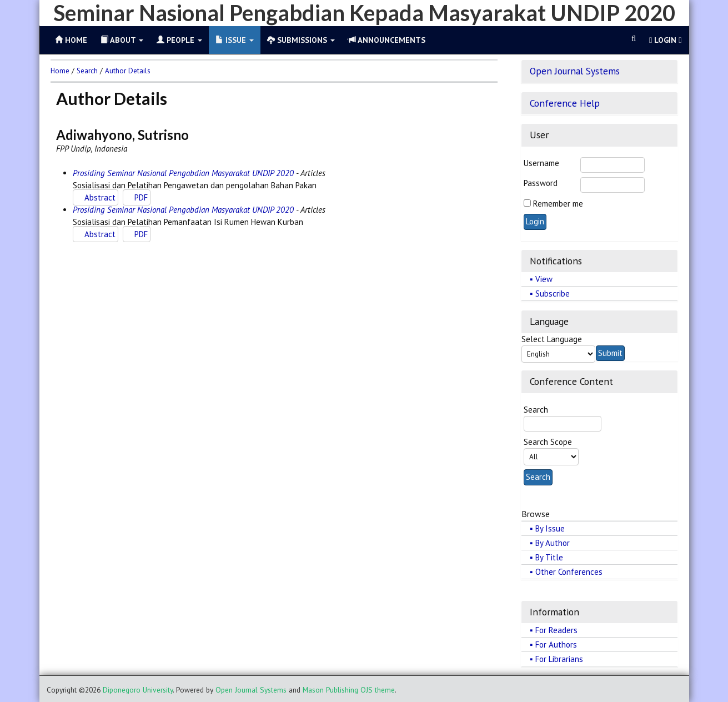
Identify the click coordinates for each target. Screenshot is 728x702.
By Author (553, 543)
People (179, 40)
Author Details (128, 71)
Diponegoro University (138, 690)
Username (541, 163)
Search (87, 71)
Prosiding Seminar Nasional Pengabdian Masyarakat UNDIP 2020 (183, 173)
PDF (141, 197)
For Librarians (559, 659)
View (544, 279)
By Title (549, 557)
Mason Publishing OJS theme (349, 690)
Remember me (558, 204)
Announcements (387, 40)
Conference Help (565, 103)
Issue (235, 40)
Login (665, 40)
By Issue (550, 528)
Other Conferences (569, 572)
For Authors (556, 645)
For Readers (556, 630)
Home (60, 71)
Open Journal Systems (575, 71)
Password (541, 183)
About (122, 40)
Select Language (552, 339)
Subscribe (553, 294)
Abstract (100, 197)
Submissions (301, 40)
